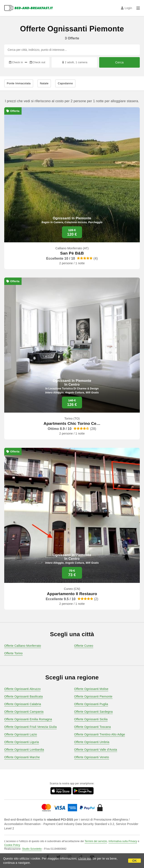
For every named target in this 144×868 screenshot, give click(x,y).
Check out (37, 62)
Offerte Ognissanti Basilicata (23, 696)
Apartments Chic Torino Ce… (72, 423)
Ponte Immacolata (19, 83)
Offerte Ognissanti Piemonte (93, 696)
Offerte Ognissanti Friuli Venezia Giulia (30, 727)
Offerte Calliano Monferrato (23, 646)
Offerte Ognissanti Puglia (91, 704)
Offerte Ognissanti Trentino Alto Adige (100, 734)
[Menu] (138, 8)
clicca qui (85, 859)
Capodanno (65, 83)
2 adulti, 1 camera (74, 62)
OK (134, 861)
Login (127, 8)
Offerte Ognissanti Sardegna (94, 712)
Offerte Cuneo (84, 646)
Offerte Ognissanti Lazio (21, 734)
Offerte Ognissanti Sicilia (91, 719)
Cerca (119, 62)
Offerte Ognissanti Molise (91, 689)
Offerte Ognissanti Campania (24, 712)
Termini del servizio (96, 841)
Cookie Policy (12, 845)
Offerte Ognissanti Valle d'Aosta (96, 750)
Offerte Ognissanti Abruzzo (22, 689)
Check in (16, 62)
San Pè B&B (72, 253)
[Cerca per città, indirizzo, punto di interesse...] (72, 50)
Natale (44, 83)
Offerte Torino (13, 653)
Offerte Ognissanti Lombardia (24, 750)
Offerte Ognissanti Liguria (22, 742)
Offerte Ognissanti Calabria (23, 704)
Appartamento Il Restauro (72, 594)
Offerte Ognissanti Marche (22, 757)
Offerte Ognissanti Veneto (92, 757)
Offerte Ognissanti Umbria (92, 742)
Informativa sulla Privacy (123, 841)
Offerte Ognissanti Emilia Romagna (28, 719)
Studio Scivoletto (32, 849)
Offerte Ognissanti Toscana (93, 727)
